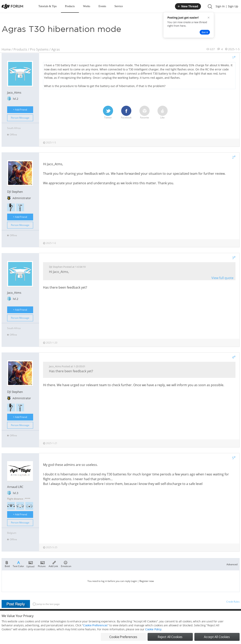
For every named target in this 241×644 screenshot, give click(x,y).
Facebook (126, 112)
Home (6, 49)
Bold (7, 564)
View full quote (222, 278)
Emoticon (66, 564)
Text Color (18, 564)
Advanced (232, 564)
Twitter (108, 112)
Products (70, 6)
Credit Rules (233, 602)
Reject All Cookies (170, 639)
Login (134, 581)
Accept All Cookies (217, 639)
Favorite (145, 112)
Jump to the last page (46, 604)
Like (163, 112)
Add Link (53, 564)
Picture (42, 564)
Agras (56, 49)
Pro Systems (39, 49)
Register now (147, 581)
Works (87, 6)
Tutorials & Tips (48, 6)
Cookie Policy (153, 632)
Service (119, 6)
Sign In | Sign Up (227, 6)
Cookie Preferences (95, 628)
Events (102, 6)
